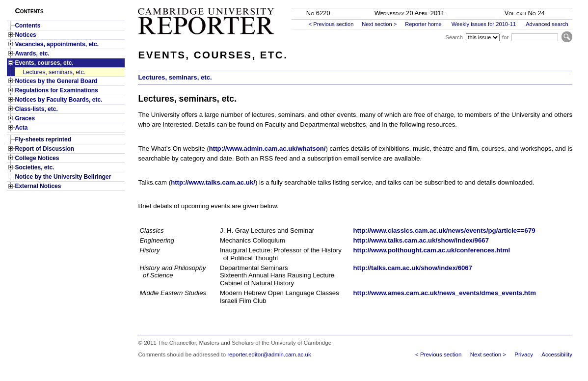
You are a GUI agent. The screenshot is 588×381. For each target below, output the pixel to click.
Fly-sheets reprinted (43, 139)
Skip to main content (547, 3)
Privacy (524, 354)
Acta (21, 128)
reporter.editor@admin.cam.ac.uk (269, 354)
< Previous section (331, 24)
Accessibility (557, 354)
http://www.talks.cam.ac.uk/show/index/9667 (421, 240)
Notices (25, 35)
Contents (27, 26)
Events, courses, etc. (44, 63)
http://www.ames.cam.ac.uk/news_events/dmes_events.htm (444, 293)
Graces (25, 118)
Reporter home (423, 24)
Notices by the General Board (56, 81)
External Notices (38, 186)
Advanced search (547, 24)
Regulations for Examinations (56, 90)
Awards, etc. (32, 54)
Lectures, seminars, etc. (54, 72)
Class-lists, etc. (36, 109)
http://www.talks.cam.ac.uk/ (213, 182)
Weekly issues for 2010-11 (484, 24)
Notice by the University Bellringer (63, 177)
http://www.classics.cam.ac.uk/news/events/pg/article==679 (444, 231)
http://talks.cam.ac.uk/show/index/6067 (413, 268)
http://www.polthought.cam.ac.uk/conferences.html (431, 250)
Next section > (379, 24)
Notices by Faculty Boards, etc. (58, 100)
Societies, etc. (34, 167)
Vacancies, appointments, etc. (57, 44)
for (505, 37)
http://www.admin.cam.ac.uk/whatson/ (267, 149)
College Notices (37, 158)
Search (454, 37)
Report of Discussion (44, 149)
